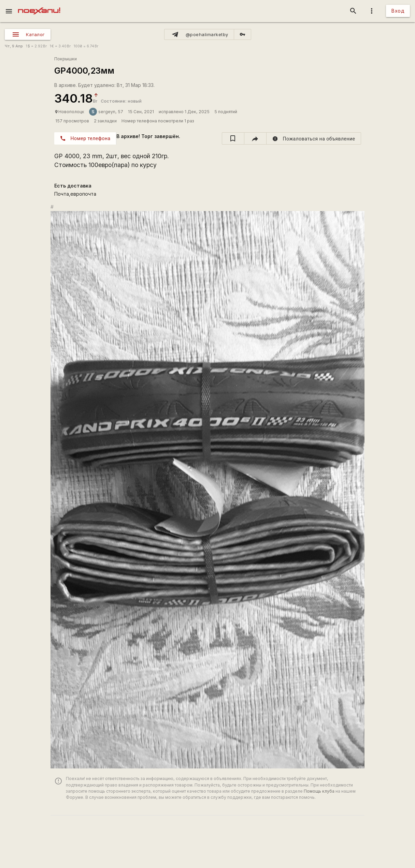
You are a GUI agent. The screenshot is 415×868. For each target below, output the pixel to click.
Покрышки (66, 59)
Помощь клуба (319, 791)
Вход (398, 11)
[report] (314, 138)
